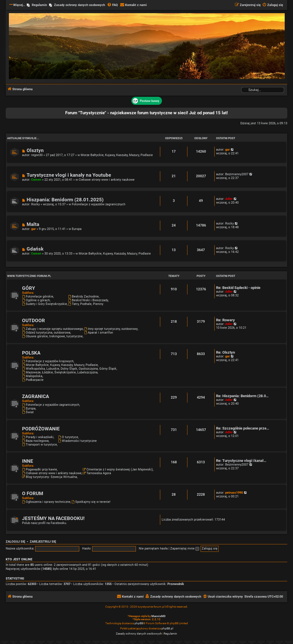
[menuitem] (112, 5)
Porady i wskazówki (38, 437)
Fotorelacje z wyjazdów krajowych (48, 361)
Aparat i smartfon (99, 333)
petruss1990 (234, 493)
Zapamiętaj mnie (185, 549)
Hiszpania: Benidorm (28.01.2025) (65, 200)
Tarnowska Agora (97, 473)
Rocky (35, 204)
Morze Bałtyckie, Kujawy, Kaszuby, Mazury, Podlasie (117, 155)
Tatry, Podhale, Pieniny (86, 304)
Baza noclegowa (35, 441)
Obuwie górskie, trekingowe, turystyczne (52, 336)
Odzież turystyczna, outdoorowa (46, 333)
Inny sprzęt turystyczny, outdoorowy (111, 329)
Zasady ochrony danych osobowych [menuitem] (80, 5)
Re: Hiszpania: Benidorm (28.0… (242, 396)
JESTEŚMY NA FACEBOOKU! (53, 518)
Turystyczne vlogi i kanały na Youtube (69, 175)
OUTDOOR (33, 321)
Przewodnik (176, 584)
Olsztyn (35, 150)
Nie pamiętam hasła (153, 549)
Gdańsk (35, 249)
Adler (229, 199)
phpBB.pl (167, 628)
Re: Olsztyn (225, 352)
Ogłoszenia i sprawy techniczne (46, 502)
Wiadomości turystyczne (77, 441)
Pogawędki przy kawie (39, 469)
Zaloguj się (15, 542)
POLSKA (31, 353)
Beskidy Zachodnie (83, 297)
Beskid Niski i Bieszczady (88, 300)
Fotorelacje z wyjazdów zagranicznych (99, 204)
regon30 (37, 155)
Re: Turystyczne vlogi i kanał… (241, 461)
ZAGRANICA (35, 396)
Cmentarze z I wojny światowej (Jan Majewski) (118, 469)
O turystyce (68, 437)
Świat (28, 412)
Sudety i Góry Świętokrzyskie (44, 304)
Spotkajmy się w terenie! (91, 502)
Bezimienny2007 (237, 174)
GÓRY (29, 288)
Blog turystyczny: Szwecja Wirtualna (50, 477)
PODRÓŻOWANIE (41, 429)
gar (227, 150)
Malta (33, 224)
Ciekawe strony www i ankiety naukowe (107, 180)
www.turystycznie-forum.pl (29, 276)
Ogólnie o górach (36, 300)
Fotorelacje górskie (38, 297)
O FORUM (33, 494)
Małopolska (32, 376)
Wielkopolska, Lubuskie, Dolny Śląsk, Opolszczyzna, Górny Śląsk (69, 369)
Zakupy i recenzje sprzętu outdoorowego (53, 329)
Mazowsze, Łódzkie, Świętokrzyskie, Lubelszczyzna (60, 372)
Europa (77, 229)
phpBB (139, 623)
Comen (36, 180)
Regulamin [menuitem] (39, 5)
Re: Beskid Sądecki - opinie (238, 288)
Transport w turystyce (39, 445)
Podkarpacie (33, 380)
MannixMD (159, 616)
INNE (28, 461)
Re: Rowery (225, 320)
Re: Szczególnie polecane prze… (243, 428)
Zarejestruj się (43, 542)
